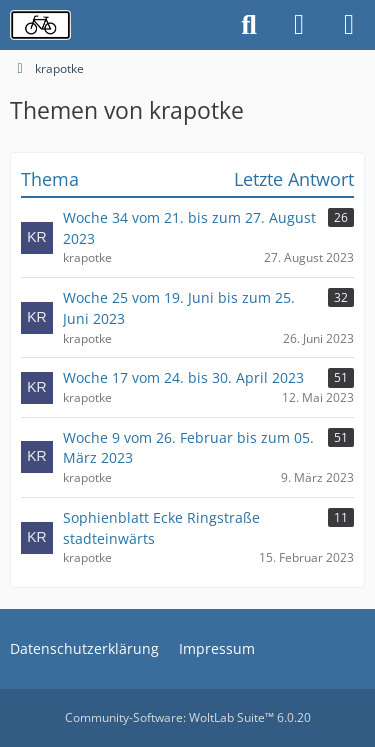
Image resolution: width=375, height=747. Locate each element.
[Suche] (249, 25)
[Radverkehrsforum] (40, 25)
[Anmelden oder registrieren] (299, 25)
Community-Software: (188, 717)
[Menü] (349, 25)
